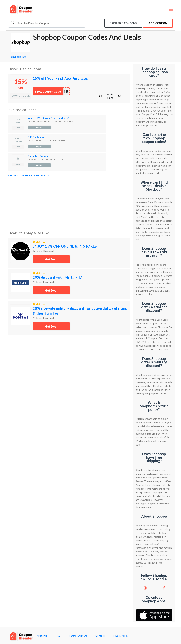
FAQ (58, 636)
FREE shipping (36, 137)
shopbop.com (19, 57)
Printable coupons (123, 23)
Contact (100, 636)
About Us (42, 636)
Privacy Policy (120, 636)
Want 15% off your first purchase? (48, 118)
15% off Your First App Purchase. (60, 78)
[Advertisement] (69, 203)
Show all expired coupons (29, 175)
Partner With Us (78, 636)
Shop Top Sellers (38, 156)
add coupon (158, 23)
